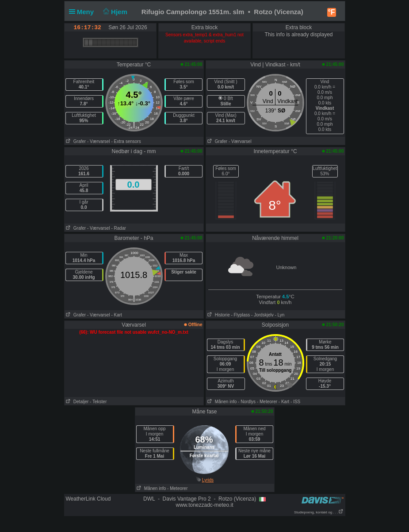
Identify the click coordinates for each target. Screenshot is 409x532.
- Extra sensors (126, 141)
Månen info (222, 402)
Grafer (75, 141)
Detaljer (77, 402)
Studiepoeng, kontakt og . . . (319, 512)
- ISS (295, 402)
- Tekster (98, 402)
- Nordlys (247, 402)
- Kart (116, 315)
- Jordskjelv (262, 315)
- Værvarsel (99, 141)
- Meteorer (267, 402)
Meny (83, 12)
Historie (218, 315)
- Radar (118, 228)
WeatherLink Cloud (88, 499)
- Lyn (279, 315)
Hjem (114, 12)
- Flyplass (241, 315)
